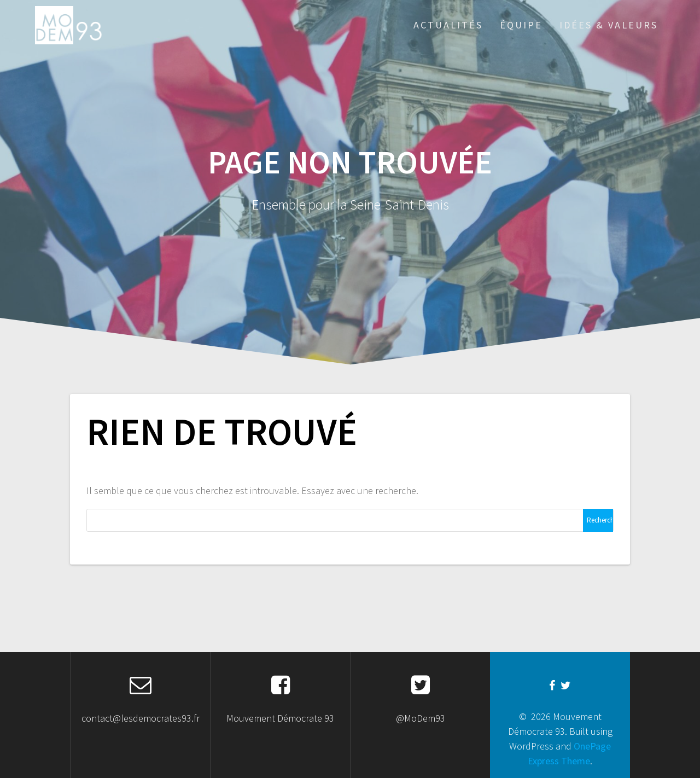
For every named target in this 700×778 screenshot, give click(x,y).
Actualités (448, 25)
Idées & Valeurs (609, 25)
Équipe (521, 25)
